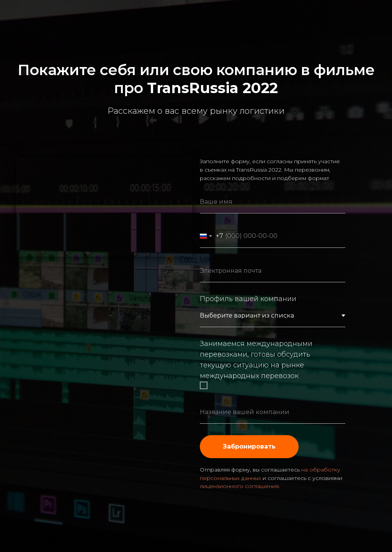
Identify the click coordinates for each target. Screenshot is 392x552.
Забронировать (249, 446)
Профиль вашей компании (248, 299)
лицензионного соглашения (239, 486)
